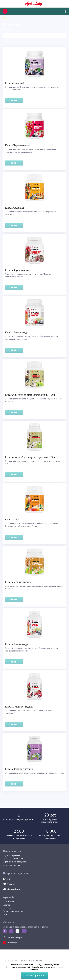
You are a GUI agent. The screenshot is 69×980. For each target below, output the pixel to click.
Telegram (11, 884)
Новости (7, 908)
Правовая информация (13, 859)
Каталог (7, 905)
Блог (5, 914)
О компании (8, 902)
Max (9, 879)
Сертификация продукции (15, 862)
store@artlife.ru (14, 889)
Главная (6, 18)
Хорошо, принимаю (35, 975)
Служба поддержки (12, 855)
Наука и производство (13, 911)
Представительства (12, 865)
